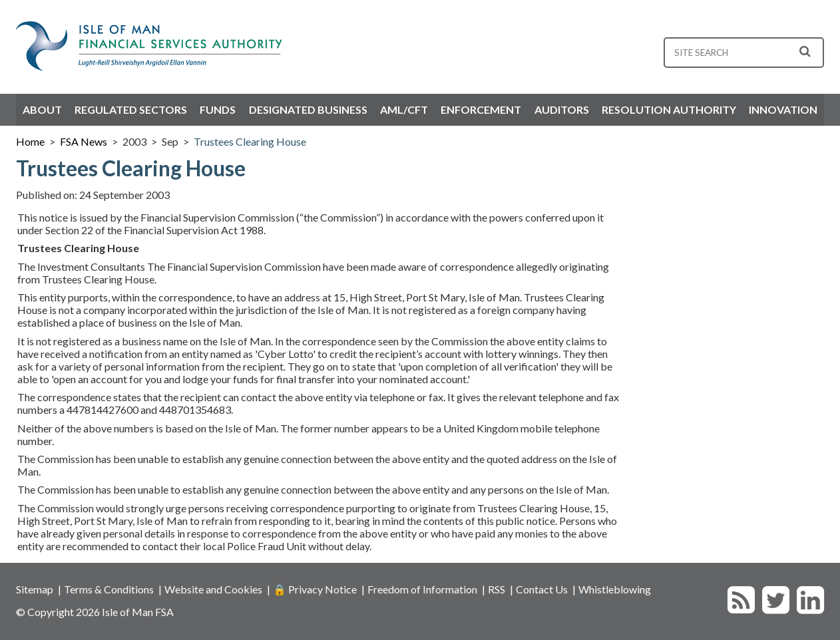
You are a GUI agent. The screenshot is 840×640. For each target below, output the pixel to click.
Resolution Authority (669, 109)
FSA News (84, 141)
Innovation (783, 109)
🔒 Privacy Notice (315, 589)
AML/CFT (404, 109)
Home (30, 141)
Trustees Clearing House (250, 141)
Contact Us (542, 589)
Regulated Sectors (131, 109)
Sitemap (35, 589)
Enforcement (481, 109)
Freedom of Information (422, 589)
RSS (497, 589)
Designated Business (308, 109)
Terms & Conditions (109, 589)
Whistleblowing (615, 589)
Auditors (562, 109)
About (42, 109)
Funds (218, 109)
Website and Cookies (213, 589)
